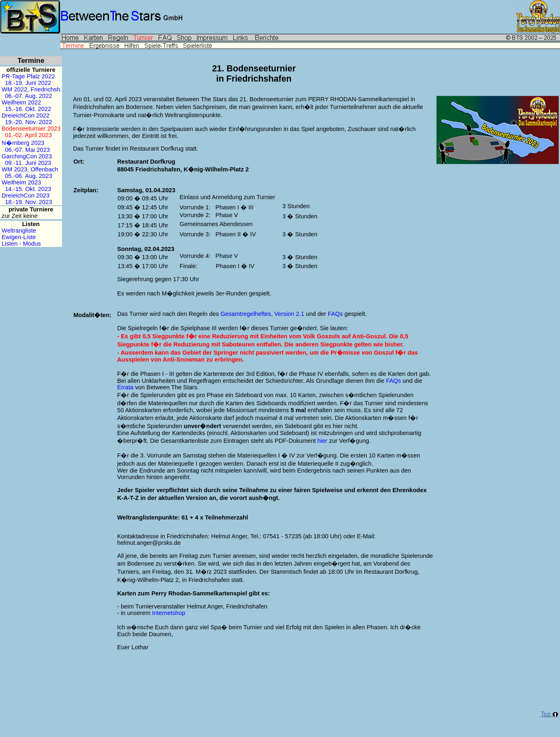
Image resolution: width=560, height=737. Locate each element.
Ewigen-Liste (18, 237)
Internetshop (169, 613)
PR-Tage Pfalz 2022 (28, 76)
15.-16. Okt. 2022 (28, 109)
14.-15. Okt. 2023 (28, 189)
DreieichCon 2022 (25, 115)
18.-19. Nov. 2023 (28, 202)
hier (322, 441)
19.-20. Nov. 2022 (28, 122)
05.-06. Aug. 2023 (29, 176)
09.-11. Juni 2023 (28, 163)
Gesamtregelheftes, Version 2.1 (262, 314)
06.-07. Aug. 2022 (29, 96)
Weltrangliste (18, 231)
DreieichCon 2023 (25, 195)
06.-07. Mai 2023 (27, 150)
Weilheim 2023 (21, 182)
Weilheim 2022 (21, 102)
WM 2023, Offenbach (30, 169)
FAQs (335, 314)
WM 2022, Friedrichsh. (32, 89)
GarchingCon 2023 (27, 156)
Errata (125, 387)
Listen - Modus (20, 244)
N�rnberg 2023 (23, 143)
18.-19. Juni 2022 (28, 83)
